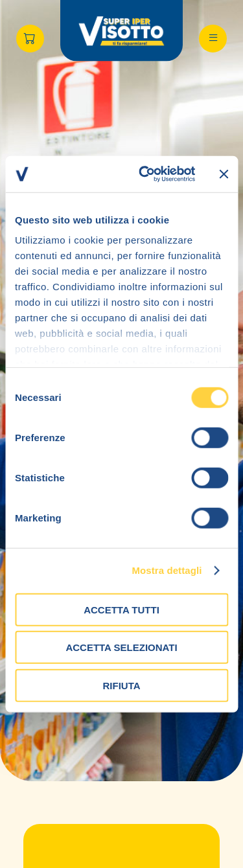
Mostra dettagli (167, 570)
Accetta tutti (121, 609)
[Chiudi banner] (224, 174)
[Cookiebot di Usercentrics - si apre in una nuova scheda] (145, 174)
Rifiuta (121, 685)
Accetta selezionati (121, 647)
